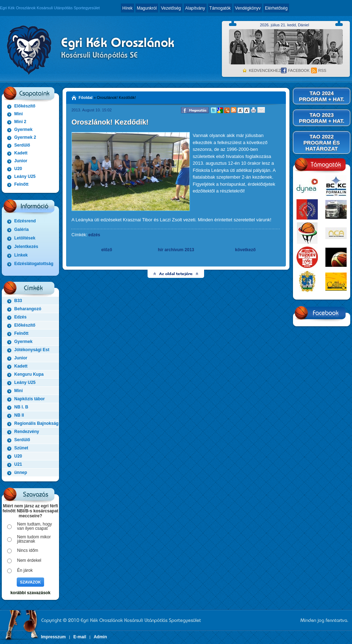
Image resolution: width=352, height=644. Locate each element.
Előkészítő (25, 106)
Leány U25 (25, 176)
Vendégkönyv (248, 8)
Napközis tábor (30, 399)
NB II (19, 415)
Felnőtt (21, 184)
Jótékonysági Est (32, 350)
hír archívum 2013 (176, 250)
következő (245, 250)
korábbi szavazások (30, 593)
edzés (94, 235)
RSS (322, 70)
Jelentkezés (26, 247)
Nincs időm (28, 550)
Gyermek (23, 130)
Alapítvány (195, 8)
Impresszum (53, 637)
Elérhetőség (276, 8)
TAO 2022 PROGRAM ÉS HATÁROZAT (322, 142)
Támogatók (220, 8)
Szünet (21, 448)
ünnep (21, 473)
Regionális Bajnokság (36, 423)
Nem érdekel (29, 560)
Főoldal (86, 97)
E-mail (80, 637)
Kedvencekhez (265, 70)
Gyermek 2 (25, 137)
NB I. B (21, 407)
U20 (18, 169)
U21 (18, 464)
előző (107, 250)
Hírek (127, 8)
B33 (18, 301)
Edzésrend (25, 221)
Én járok (25, 570)
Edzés (20, 317)
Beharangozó (28, 309)
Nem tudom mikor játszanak (34, 539)
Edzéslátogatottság (34, 264)
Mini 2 (20, 122)
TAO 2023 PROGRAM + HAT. (322, 118)
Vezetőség (171, 8)
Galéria (22, 229)
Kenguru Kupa (29, 374)
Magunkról (147, 8)
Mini (18, 114)
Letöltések (25, 238)
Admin (100, 637)
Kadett (21, 153)
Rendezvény (27, 432)
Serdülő (22, 145)
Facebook (299, 70)
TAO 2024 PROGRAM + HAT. (322, 96)
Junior (21, 161)
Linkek (21, 255)
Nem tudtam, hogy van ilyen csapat (34, 526)
